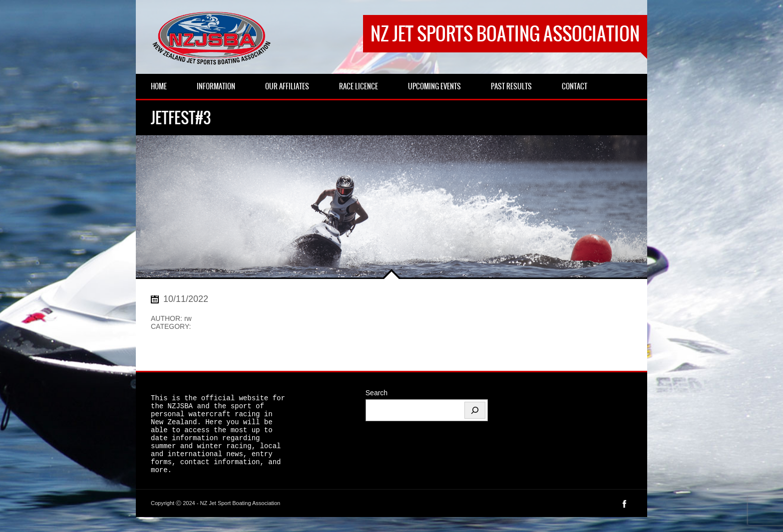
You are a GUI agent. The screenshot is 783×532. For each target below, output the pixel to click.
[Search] (475, 410)
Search (377, 393)
